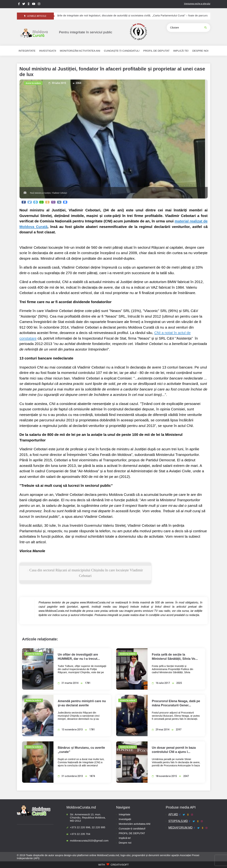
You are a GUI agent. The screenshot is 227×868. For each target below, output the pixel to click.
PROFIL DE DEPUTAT (132, 833)
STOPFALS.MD (178, 821)
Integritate (125, 814)
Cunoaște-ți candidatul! (132, 828)
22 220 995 (99, 827)
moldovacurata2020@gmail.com (89, 841)
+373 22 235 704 (80, 834)
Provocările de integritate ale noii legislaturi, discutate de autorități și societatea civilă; (108, 16)
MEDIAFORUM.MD (181, 828)
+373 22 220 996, (81, 827)
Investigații (125, 819)
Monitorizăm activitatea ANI (135, 824)
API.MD (173, 814)
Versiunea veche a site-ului (197, 4)
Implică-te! (125, 838)
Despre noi (125, 843)
